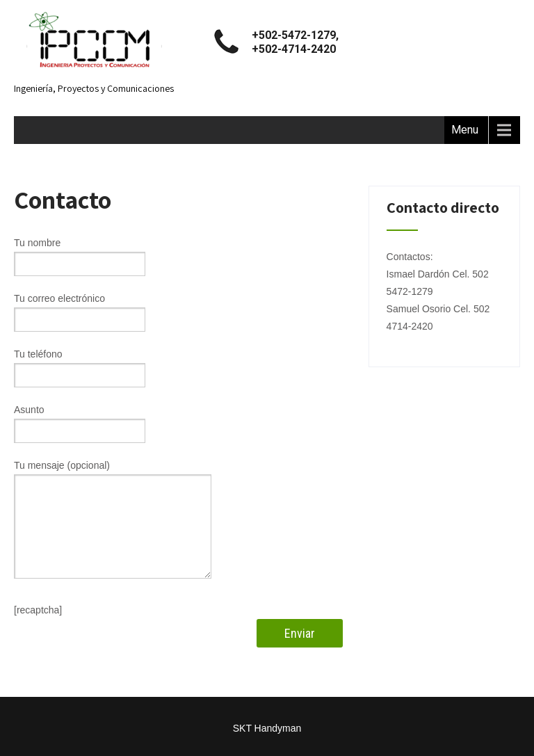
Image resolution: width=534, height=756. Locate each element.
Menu (465, 130)
